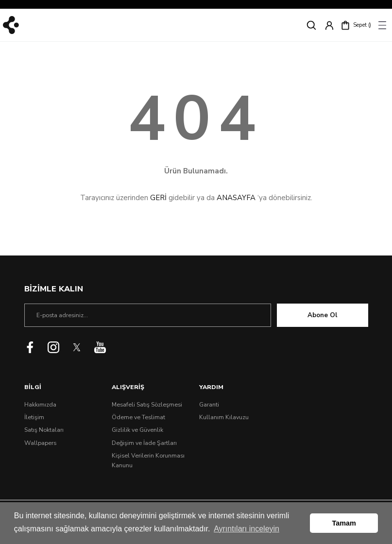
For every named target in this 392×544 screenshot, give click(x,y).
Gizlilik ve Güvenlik (137, 430)
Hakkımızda (40, 405)
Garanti (209, 405)
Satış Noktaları (44, 430)
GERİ (158, 198)
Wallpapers (40, 443)
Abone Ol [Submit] (322, 315)
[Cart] (356, 25)
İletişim (34, 417)
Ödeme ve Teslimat (138, 417)
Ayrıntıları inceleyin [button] (247, 529)
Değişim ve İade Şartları (144, 443)
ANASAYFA (236, 198)
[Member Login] (329, 25)
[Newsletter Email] (148, 315)
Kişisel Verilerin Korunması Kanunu (148, 460)
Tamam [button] (344, 523)
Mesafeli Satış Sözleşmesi (147, 405)
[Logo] (11, 25)
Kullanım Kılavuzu (224, 417)
